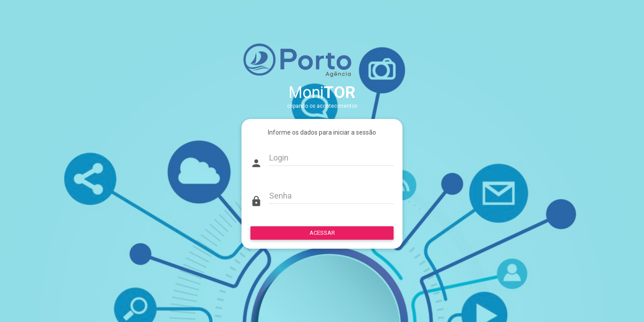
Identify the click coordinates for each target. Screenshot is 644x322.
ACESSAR (322, 233)
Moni (322, 93)
